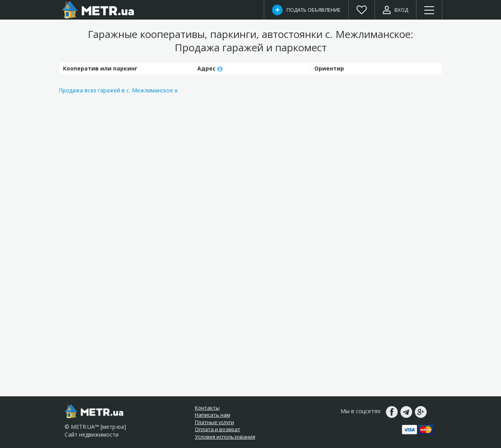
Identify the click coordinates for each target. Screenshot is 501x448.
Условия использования (225, 437)
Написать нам (213, 415)
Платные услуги (214, 422)
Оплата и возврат (218, 429)
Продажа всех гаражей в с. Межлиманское (118, 90)
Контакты (207, 408)
